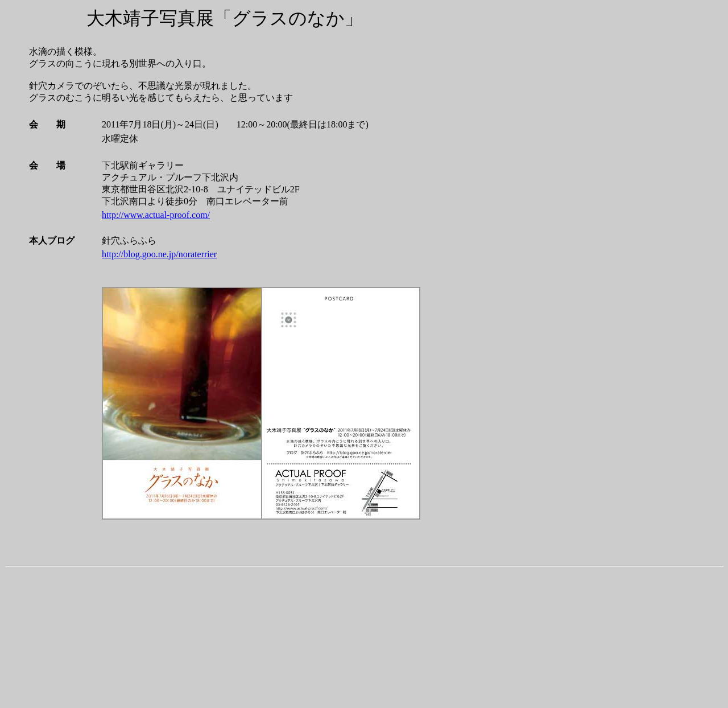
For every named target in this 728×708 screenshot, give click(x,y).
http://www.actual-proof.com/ (156, 215)
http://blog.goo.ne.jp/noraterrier (159, 254)
